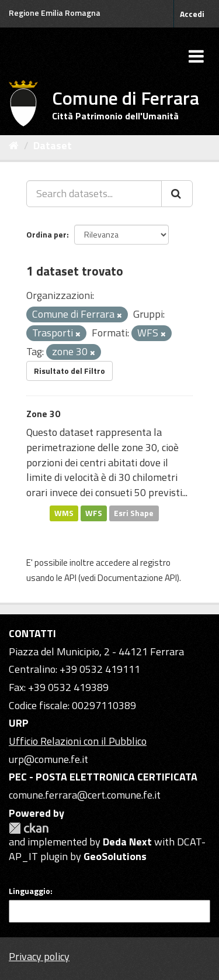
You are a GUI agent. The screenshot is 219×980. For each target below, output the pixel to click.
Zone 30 (43, 414)
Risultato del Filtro (69, 371)
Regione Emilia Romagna (55, 13)
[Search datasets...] (94, 194)
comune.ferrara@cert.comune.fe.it (85, 795)
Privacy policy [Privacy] (39, 956)
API (70, 578)
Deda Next (127, 842)
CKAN (29, 828)
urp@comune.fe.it (48, 759)
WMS (64, 513)
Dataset (53, 145)
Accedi (192, 14)
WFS (94, 513)
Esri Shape (134, 513)
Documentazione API (137, 578)
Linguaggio (29, 891)
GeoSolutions (115, 856)
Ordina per (46, 234)
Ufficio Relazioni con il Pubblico (78, 741)
